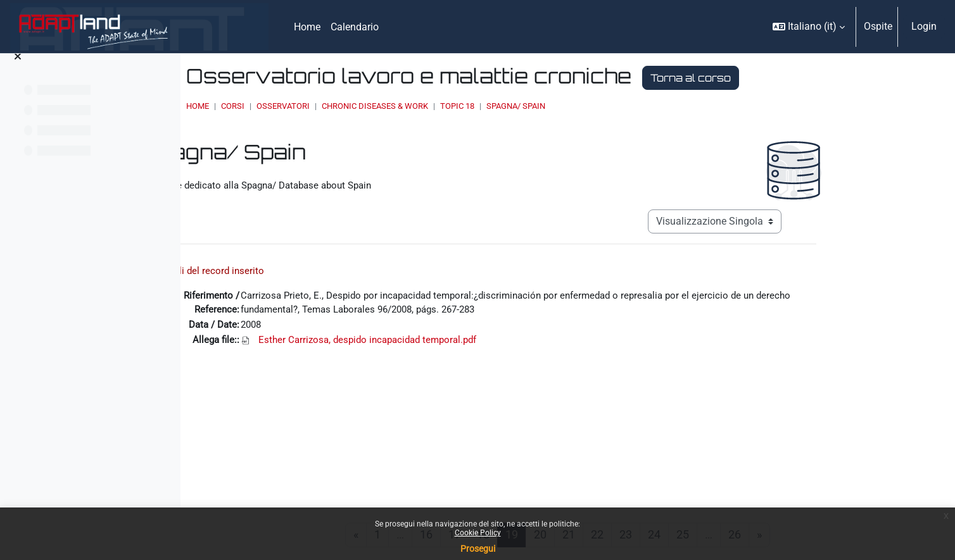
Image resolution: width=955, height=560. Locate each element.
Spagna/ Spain (656, 106)
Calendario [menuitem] (355, 27)
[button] (809, 27)
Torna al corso (831, 78)
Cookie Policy (478, 533)
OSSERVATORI (423, 106)
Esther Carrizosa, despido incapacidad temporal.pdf (459, 339)
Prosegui (478, 549)
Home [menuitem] (307, 27)
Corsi (373, 106)
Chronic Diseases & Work (515, 106)
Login (924, 26)
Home (338, 106)
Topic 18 (597, 106)
